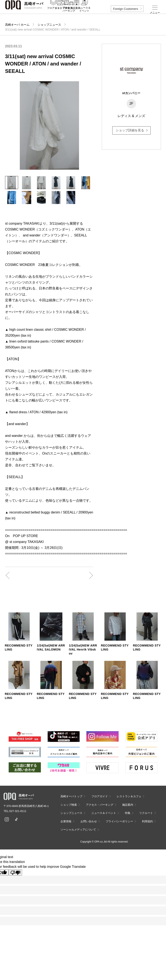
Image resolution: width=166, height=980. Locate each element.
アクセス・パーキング (69, 14)
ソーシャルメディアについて (78, 830)
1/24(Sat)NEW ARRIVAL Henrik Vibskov (83, 649)
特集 (128, 813)
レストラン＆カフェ (129, 796)
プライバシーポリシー (119, 821)
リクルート (146, 813)
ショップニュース (49, 25)
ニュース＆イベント (84, 14)
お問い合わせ (89, 821)
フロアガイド (100, 796)
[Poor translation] (15, 872)
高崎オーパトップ (71, 796)
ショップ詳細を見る (130, 130)
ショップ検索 (69, 805)
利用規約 (147, 821)
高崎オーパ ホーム (17, 25)
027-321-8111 (19, 811)
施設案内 (75, 13)
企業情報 (66, 821)
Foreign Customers (125, 9)
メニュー (155, 13)
